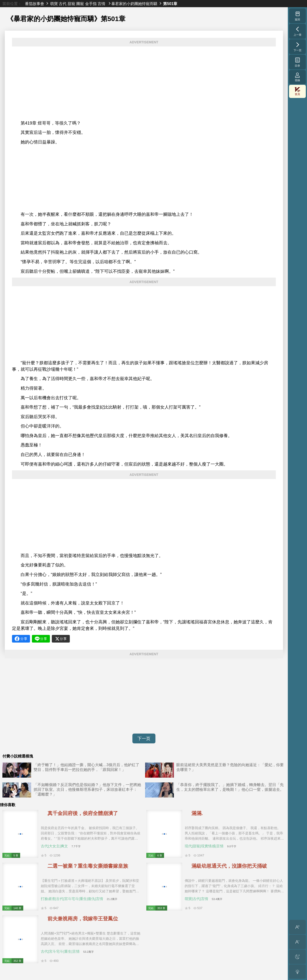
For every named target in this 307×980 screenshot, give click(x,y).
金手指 (91, 4)
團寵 (80, 4)
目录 (298, 62)
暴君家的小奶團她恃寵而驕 (134, 4)
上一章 (298, 31)
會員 (297, 91)
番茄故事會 (35, 4)
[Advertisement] (144, 83)
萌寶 (54, 4)
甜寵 (71, 4)
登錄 (297, 77)
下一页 (144, 739)
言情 (101, 4)
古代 (63, 4)
